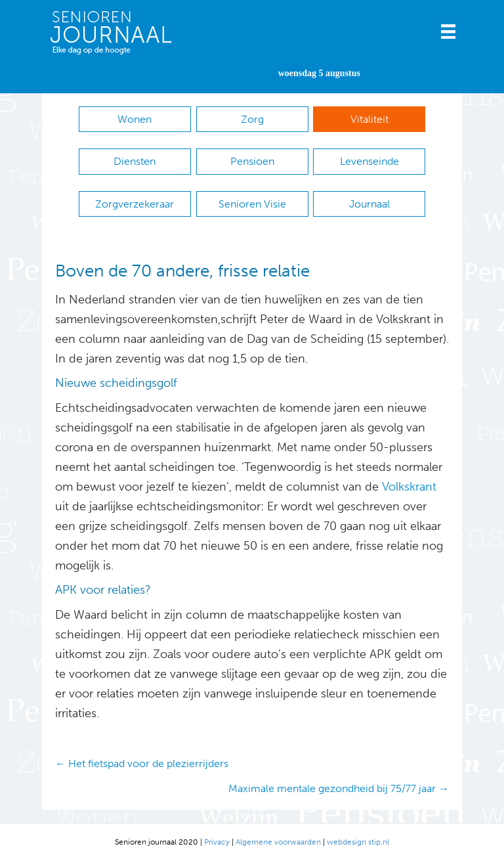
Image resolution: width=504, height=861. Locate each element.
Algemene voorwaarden (278, 842)
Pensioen (252, 161)
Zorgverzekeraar (135, 204)
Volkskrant (409, 487)
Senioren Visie (252, 204)
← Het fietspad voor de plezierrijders (142, 763)
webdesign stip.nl (358, 842)
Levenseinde (369, 161)
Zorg (252, 119)
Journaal (369, 204)
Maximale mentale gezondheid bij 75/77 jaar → (339, 788)
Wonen (135, 119)
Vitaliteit (369, 119)
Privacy (217, 842)
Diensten (135, 161)
